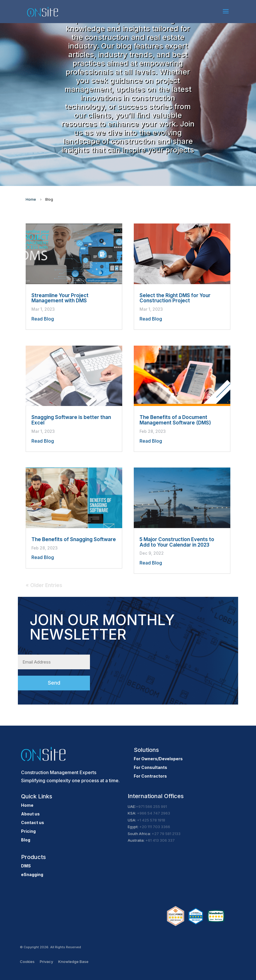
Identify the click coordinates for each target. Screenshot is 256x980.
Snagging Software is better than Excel (71, 420)
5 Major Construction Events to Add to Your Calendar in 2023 (177, 542)
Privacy (46, 962)
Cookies (27, 962)
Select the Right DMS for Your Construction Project (175, 298)
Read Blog (43, 319)
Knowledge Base (73, 962)
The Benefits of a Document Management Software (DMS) (175, 420)
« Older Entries (44, 585)
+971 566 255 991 (151, 806)
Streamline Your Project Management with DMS (60, 298)
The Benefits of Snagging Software (74, 539)
